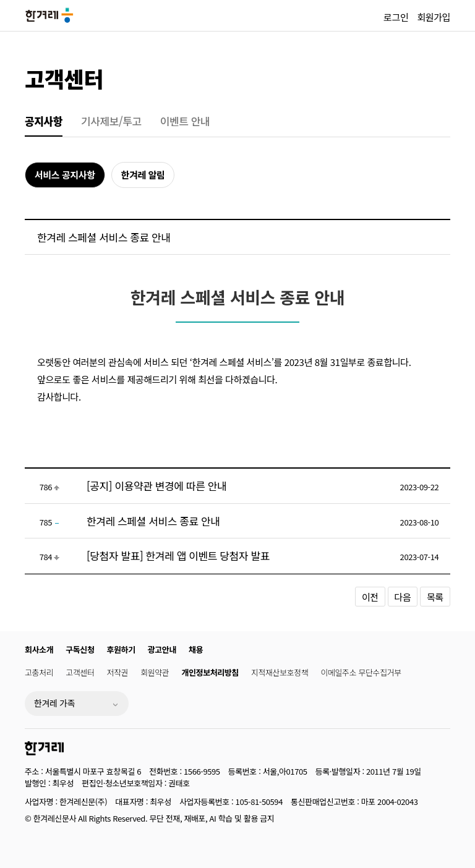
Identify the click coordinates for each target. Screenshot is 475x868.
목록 (435, 597)
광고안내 (162, 649)
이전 (370, 597)
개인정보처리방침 (210, 672)
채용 (196, 649)
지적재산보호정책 (280, 672)
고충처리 (39, 672)
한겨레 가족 (54, 703)
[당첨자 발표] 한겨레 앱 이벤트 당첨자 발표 (178, 555)
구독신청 (80, 649)
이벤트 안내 (185, 121)
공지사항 (44, 121)
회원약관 (155, 672)
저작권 (118, 672)
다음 (403, 597)
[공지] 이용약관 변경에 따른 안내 (156, 486)
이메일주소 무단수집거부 (361, 672)
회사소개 (39, 649)
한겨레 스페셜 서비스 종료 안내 (153, 521)
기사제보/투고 (111, 121)
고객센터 (64, 78)
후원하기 (121, 649)
